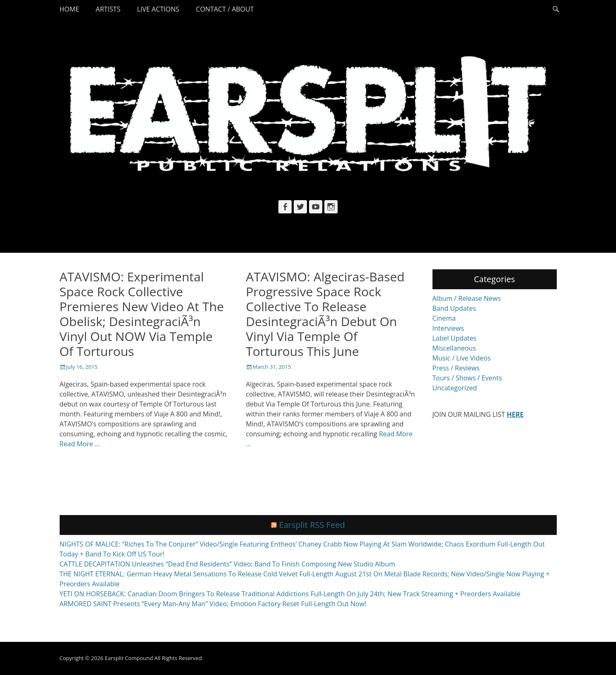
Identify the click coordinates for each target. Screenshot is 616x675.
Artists (108, 9)
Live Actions (158, 9)
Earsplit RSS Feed (312, 525)
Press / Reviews (456, 368)
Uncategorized (455, 388)
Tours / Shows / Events (467, 378)
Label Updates (455, 338)
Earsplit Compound (129, 658)
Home (70, 9)
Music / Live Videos (462, 358)
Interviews (448, 328)
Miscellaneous (454, 348)
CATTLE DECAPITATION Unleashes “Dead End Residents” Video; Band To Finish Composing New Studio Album (227, 564)
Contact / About (225, 9)
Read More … (80, 444)
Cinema (444, 318)
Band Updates (454, 308)
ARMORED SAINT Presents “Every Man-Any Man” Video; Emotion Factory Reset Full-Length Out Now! (213, 604)
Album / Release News (467, 298)
